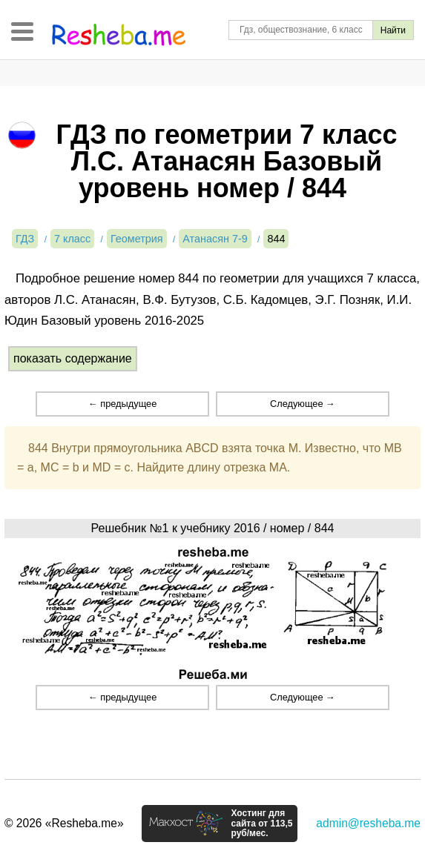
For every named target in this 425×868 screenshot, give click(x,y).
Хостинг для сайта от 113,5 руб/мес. (261, 824)
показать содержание (73, 358)
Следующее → (303, 404)
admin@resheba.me (368, 823)
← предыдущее (122, 404)
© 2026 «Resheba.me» (64, 823)
